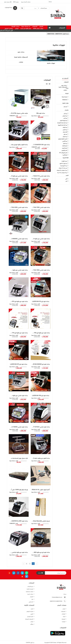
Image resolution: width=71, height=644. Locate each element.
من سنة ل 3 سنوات (63, 168)
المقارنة (64, 622)
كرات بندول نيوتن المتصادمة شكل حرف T (18, 458)
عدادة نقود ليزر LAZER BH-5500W (40, 364)
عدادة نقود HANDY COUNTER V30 (40, 145)
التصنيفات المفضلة (29, 619)
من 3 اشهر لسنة (64, 166)
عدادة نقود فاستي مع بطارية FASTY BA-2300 (40, 239)
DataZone (65, 100)
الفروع (32, 614)
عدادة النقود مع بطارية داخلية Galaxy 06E (40, 458)
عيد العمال (65, 137)
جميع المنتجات (30, 586)
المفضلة (64, 619)
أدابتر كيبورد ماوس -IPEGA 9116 (41, 490)
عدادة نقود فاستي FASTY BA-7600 (40, 270)
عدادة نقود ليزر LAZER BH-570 (19, 364)
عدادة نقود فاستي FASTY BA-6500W (18, 239)
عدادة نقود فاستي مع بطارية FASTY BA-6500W (18, 395)
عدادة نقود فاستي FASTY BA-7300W (18, 427)
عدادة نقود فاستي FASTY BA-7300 (40, 207)
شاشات (21, 62)
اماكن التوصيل (30, 616)
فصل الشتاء (65, 146)
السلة (64, 616)
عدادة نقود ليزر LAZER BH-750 (41, 395)
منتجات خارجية (30, 594)
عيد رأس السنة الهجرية (62, 125)
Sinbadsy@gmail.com (57, 597)
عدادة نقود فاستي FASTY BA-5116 (40, 176)
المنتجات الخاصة (30, 589)
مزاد (32, 599)
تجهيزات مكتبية (51, 63)
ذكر (66, 181)
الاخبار (32, 609)
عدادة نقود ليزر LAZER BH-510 (41, 301)
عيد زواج (65, 134)
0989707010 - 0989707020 (55, 34)
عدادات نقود (21, 52)
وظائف (32, 624)
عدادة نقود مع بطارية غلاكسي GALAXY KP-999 (18, 552)
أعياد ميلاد (65, 132)
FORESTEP (12, 116)
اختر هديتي (31, 602)
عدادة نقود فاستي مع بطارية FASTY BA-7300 (18, 176)
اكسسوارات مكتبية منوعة (21, 57)
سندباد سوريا (34, 116)
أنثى (66, 179)
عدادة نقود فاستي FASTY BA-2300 (18, 207)
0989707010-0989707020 (56, 601)
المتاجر (64, 609)
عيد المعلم (65, 116)
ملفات (32, 622)
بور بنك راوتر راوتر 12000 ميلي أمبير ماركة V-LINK (18, 490)
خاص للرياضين (64, 150)
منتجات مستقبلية (30, 591)
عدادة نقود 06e (41, 113)
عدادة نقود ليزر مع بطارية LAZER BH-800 (40, 552)
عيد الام (65, 114)
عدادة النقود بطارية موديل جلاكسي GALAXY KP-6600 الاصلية (18, 145)
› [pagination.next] (23, 564)
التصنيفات (63, 611)
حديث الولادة (64, 161)
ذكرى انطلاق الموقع (63, 139)
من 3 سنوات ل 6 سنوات (62, 170)
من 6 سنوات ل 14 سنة (62, 173)
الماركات (64, 614)
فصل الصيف (65, 148)
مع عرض (65, 107)
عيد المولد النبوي (63, 120)
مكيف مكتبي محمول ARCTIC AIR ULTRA (18, 113)
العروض (32, 597)
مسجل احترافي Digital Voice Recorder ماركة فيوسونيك (40, 521)
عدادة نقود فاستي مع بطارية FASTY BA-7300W (18, 270)
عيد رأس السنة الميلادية (62, 123)
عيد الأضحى (65, 141)
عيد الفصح (65, 130)
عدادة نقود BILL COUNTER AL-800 (18, 521)
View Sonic (64, 97)
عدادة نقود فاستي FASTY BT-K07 (40, 427)
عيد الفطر (65, 143)
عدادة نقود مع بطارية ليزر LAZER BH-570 (18, 301)
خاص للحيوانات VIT (63, 153)
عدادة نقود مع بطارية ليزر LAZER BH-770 (18, 333)
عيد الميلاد (65, 127)
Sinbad (55, 642)
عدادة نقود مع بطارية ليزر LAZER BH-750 (40, 333)
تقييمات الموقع (30, 611)
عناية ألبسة (65, 155)
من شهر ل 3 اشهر (63, 163)
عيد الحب (65, 118)
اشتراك (39, 573)
